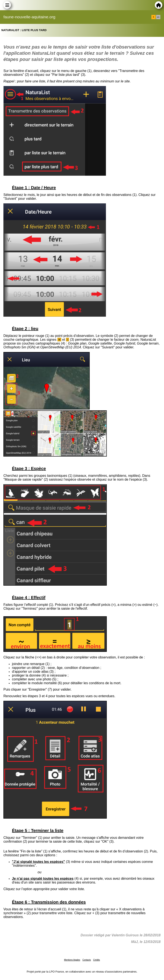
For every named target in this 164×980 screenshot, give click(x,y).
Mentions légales (72, 960)
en (158, 17)
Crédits (97, 960)
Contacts (87, 960)
